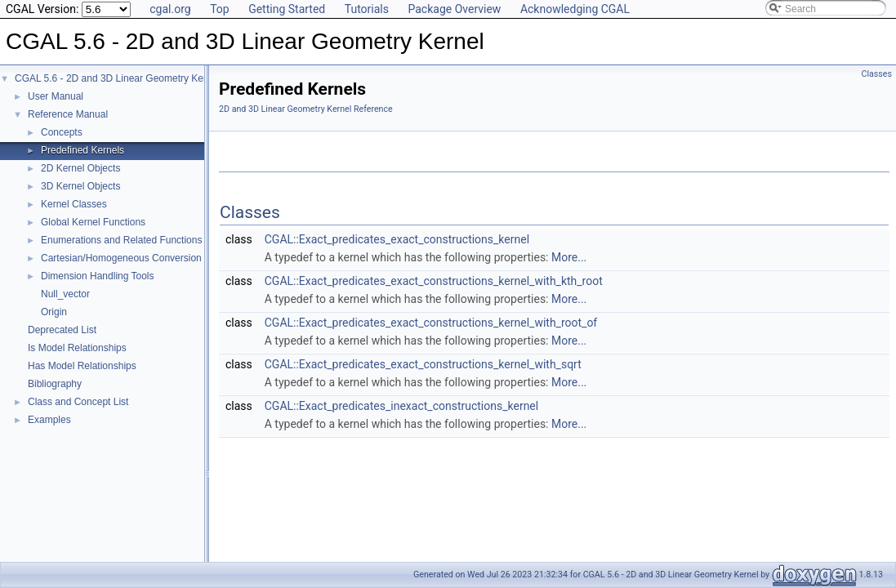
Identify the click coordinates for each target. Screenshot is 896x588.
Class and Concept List (78, 402)
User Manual (56, 96)
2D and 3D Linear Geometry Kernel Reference (306, 109)
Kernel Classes (74, 204)
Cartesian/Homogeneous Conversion (121, 258)
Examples (49, 420)
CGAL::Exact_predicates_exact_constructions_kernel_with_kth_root (434, 281)
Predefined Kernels (82, 150)
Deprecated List (62, 330)
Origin (54, 312)
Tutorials (367, 9)
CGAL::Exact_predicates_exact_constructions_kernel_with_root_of (431, 323)
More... (569, 257)
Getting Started (287, 9)
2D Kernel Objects (80, 168)
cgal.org (170, 9)
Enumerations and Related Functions (121, 240)
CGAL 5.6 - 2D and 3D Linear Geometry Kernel (117, 78)
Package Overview (454, 9)
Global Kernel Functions (93, 222)
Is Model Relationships (77, 348)
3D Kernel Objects (80, 186)
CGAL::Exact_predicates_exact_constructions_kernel (397, 239)
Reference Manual (68, 114)
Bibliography (55, 384)
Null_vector (65, 294)
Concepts (62, 132)
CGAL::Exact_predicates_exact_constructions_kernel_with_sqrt (423, 364)
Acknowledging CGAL (575, 9)
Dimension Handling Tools (98, 276)
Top (220, 9)
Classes (877, 74)
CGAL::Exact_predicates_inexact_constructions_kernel (401, 406)
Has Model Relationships (82, 366)
